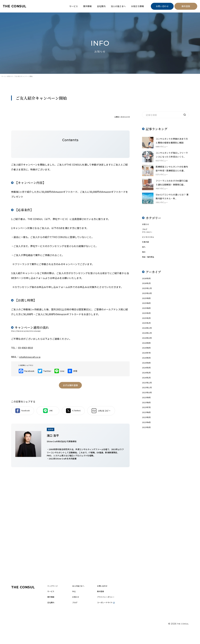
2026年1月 (147, 291)
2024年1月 (147, 396)
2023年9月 (147, 419)
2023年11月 (148, 408)
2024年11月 (148, 346)
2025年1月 (147, 335)
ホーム (4, 76)
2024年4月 (147, 380)
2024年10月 (148, 352)
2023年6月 (147, 435)
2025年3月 (147, 324)
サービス (74, 6)
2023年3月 (147, 452)
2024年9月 (147, 358)
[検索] (185, 115)
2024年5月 (147, 374)
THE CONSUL (17, 6)
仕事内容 (146, 247)
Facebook (25, 413)
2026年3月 (147, 285)
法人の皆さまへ (118, 6)
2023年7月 (147, 430)
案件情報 (87, 6)
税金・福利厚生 (150, 263)
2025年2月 (147, 330)
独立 (144, 258)
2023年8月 (147, 424)
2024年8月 (147, 363)
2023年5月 (147, 441)
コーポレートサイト (112, 614)
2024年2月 (147, 391)
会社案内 (101, 6)
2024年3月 (147, 385)
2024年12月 (148, 341)
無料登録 (186, 6)
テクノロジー (148, 235)
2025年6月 (147, 319)
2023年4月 (147, 446)
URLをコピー (116, 413)
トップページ (58, 596)
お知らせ (10, 76)
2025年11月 (148, 297)
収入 (144, 252)
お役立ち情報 (137, 6)
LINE (55, 413)
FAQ (78, 602)
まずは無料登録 (70, 387)
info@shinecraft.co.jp (32, 357)
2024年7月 (147, 369)
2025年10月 (148, 302)
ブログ (145, 232)
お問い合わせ (162, 6)
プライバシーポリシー (112, 608)
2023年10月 (148, 413)
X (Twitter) (85, 413)
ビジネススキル (150, 241)
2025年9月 (147, 308)
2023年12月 (148, 402)
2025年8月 (147, 313)
